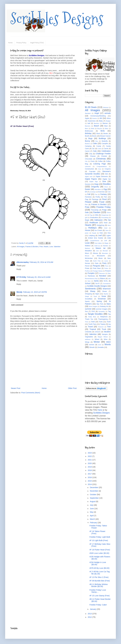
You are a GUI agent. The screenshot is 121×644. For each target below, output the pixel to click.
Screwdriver (107, 284)
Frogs (104, 210)
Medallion (88, 251)
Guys (87, 220)
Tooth (109, 322)
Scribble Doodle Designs (97, 286)
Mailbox (88, 246)
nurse (106, 261)
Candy (99, 146)
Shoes (105, 291)
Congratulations (102, 166)
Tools (101, 322)
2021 (90, 460)
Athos (109, 118)
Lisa (109, 238)
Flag (87, 199)
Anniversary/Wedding (98, 116)
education (98, 189)
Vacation (107, 332)
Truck (104, 329)
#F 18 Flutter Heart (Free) (100, 550)
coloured (88, 166)
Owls (97, 263)
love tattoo (98, 243)
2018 (90, 470)
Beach (97, 126)
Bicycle (100, 129)
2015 (90, 481)
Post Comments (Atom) (31, 393)
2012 (90, 617)
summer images (102, 309)
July (92, 505)
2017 (90, 474)
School (88, 283)
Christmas (101, 159)
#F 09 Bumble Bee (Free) (100, 581)
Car (93, 149)
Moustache (101, 256)
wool (100, 345)
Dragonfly (95, 187)
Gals (87, 212)
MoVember (89, 258)
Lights (109, 236)
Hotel (106, 228)
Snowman (102, 299)
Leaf (100, 235)
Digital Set (107, 179)
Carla (99, 149)
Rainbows (91, 276)
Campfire (105, 144)
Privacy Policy (21, 43)
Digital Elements (102, 177)
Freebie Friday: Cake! (98, 605)
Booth (87, 136)
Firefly (98, 197)
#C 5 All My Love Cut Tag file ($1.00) (100, 573)
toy (110, 324)
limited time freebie (96, 238)
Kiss (109, 233)
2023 (90, 453)
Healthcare (94, 223)
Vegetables (89, 337)
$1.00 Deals (91, 107)
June (92, 509)
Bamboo (97, 123)
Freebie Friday (104, 207)
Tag (109, 311)
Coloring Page (100, 164)
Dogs (96, 184)
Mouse (87, 256)
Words (108, 344)
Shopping (88, 294)
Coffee (100, 161)
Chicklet (104, 156)
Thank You (89, 319)
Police (106, 268)
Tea (109, 314)
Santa (96, 281)
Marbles (106, 246)
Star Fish (100, 304)
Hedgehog (101, 225)
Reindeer (103, 276)
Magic (106, 243)
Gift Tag (90, 215)
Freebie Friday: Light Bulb (100, 537)
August (93, 501)
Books (106, 134)
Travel (90, 327)
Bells (93, 129)
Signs (97, 294)
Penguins (97, 266)
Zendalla (101, 347)
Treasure (101, 327)
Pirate (87, 268)
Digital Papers (91, 179)
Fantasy (104, 194)
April (92, 516)
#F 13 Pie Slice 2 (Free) (99, 577)
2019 (90, 467)
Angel (97, 113)
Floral (104, 199)
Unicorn (98, 332)
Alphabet (88, 113)
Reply (19, 269)
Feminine (88, 197)
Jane (107, 230)
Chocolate (89, 159)
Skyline (106, 294)
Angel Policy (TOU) (37, 43)
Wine (106, 339)
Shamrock (107, 289)
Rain (109, 273)
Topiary (103, 324)
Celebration (106, 151)
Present (108, 271)
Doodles (107, 184)
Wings (87, 342)
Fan (96, 194)
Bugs (90, 138)
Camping (88, 146)
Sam (89, 281)
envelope (93, 192)
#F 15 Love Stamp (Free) (100, 596)
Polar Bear (97, 268)
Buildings (102, 138)
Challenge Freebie (103, 154)
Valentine (57, 247)
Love (51, 247)
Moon (87, 253)
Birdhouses (89, 131)
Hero (109, 225)
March (93, 519)
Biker (107, 129)
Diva (104, 181)
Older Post (72, 388)
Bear (106, 126)
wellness (88, 339)
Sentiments (90, 289)
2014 (90, 484)
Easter (88, 189)
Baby (101, 121)
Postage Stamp (98, 271)
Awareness (92, 121)
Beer (87, 129)
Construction (90, 169)
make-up (97, 246)
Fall (89, 194)
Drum (106, 187)
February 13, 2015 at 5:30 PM (35, 292)
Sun (86, 311)
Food (102, 202)
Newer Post (16, 388)
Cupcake (92, 171)
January (93, 609)
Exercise (101, 192)
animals (108, 113)
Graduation (94, 218)
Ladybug (92, 236)
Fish (105, 197)
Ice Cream (98, 230)
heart (106, 223)
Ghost (109, 213)
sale (109, 279)
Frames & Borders (32, 247)
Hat (109, 220)
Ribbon (103, 279)
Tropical (93, 329)
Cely (91, 154)
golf (86, 218)
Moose (96, 253)
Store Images (93, 306)
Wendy (19, 292)
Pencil (87, 266)
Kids (101, 233)
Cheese (93, 156)
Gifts (97, 215)
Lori (106, 241)
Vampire (105, 334)
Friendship (95, 210)
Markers (88, 248)
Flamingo (95, 199)
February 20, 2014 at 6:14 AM (39, 277)
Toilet (93, 322)
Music (101, 258)
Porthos (87, 271)
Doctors (88, 184)
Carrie (106, 149)
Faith (109, 192)
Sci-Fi (97, 284)
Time (87, 322)
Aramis (95, 118)
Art (101, 118)
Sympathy (102, 311)
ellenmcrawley (23, 262)
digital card (89, 177)
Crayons (108, 169)
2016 (90, 477)
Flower (88, 202)
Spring (99, 301)
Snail (95, 296)
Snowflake (89, 299)
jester (87, 233)
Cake (95, 143)
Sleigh (87, 296)
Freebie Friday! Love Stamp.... (98, 591)
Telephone (104, 317)
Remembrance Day (91, 279)
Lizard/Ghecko (95, 241)
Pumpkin (91, 273)
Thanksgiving (103, 319)
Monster (105, 251)
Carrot (87, 151)
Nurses (88, 263)
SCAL (106, 281)
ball (89, 123)
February (94, 523)
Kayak (94, 233)
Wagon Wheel (103, 337)
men (97, 251)
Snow (104, 296)
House (88, 230)
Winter (97, 342)
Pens (107, 266)
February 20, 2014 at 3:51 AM (41, 262)
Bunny (88, 141)
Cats (95, 151)
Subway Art (104, 306)
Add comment (17, 305)
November (94, 491)
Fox (86, 205)
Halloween (99, 220)
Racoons (102, 273)
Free (41, 247)
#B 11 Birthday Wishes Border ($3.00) (99, 585)
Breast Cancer (105, 136)
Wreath (92, 347)
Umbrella (88, 332)
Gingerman (105, 215)
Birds (103, 131)
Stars (109, 304)
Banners (88, 126)
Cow (100, 169)
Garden (97, 212)
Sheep (93, 291)
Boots (94, 136)
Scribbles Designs (57, 19)
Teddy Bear (92, 317)
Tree (109, 327)
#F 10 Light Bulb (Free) (99, 540)
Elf (86, 192)
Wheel (97, 339)
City (86, 161)
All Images (21, 247)
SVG (93, 311)
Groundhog (105, 218)
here (100, 410)
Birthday (88, 133)
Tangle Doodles (95, 314)
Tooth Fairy (92, 324)
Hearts (46, 247)
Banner (105, 123)
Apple (87, 118)
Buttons (87, 144)
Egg (105, 189)
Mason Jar (101, 248)
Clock (93, 161)
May (92, 512)
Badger (108, 121)
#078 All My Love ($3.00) (99, 568)
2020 (90, 463)
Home (10, 43)
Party (104, 263)
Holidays (92, 228)
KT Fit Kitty (21, 277)
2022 (90, 456)
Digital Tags (94, 182)
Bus (97, 141)
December (94, 487)
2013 (90, 614)
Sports (87, 301)
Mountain (105, 253)
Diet (106, 174)
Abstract (106, 107)
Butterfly (105, 141)
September (94, 498)
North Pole (97, 261)
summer (88, 309)
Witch (108, 342)
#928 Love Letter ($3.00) (99, 553)
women (92, 345)
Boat (98, 134)
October (93, 495)
